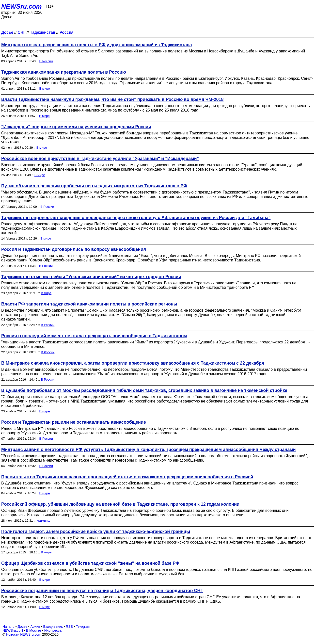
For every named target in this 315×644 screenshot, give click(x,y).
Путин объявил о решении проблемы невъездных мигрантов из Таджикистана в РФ (94, 186)
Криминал (44, 521)
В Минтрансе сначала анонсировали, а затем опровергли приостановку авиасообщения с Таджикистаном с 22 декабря (133, 363)
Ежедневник (53, 627)
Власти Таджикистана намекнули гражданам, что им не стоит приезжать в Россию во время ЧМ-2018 (112, 99)
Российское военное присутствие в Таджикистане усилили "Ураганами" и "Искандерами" (100, 159)
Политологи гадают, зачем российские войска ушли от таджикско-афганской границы (96, 531)
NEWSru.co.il (13, 630)
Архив (35, 627)
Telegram (83, 627)
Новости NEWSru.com (24, 634)
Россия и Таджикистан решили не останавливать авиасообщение (74, 422)
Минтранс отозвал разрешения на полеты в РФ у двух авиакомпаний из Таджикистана (97, 45)
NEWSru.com (22, 6)
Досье (22, 627)
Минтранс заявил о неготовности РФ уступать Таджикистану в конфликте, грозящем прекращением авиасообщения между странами (149, 450)
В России (46, 61)
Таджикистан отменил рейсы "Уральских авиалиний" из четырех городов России (91, 277)
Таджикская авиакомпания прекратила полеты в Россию (64, 72)
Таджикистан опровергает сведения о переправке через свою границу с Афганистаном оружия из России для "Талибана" (136, 218)
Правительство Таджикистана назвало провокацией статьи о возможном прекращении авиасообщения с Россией (127, 477)
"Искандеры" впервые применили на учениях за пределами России (76, 127)
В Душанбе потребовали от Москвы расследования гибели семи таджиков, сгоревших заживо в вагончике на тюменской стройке (144, 390)
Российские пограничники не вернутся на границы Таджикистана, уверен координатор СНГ (102, 591)
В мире (45, 89)
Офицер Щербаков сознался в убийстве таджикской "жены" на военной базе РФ (90, 563)
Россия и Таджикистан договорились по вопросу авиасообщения (74, 249)
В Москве (34, 630)
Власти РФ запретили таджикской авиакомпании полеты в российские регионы (89, 304)
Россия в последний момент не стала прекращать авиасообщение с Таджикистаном (94, 336)
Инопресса (53, 630)
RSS (69, 627)
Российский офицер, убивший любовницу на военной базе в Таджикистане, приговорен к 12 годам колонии (120, 504)
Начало (8, 627)
